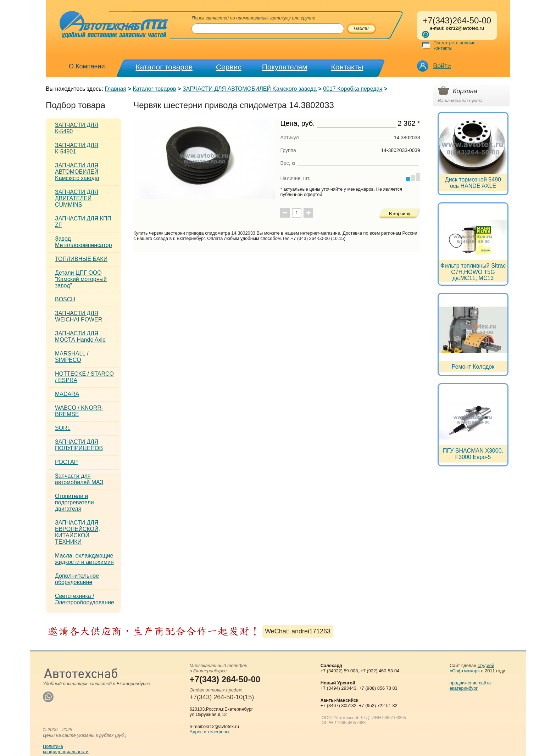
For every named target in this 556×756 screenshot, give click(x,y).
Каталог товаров (164, 67)
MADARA (67, 394)
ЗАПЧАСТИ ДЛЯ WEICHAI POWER (79, 316)
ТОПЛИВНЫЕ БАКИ (81, 259)
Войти (442, 66)
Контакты (347, 67)
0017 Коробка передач (353, 89)
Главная (115, 89)
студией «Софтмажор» (472, 668)
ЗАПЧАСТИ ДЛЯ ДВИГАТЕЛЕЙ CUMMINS (77, 198)
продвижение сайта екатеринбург (470, 685)
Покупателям (285, 67)
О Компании (87, 66)
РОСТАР (66, 462)
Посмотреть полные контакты (454, 45)
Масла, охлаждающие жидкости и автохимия (84, 559)
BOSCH (65, 299)
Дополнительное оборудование (77, 579)
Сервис (229, 67)
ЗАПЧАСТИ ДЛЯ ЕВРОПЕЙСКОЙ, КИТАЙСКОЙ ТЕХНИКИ (77, 532)
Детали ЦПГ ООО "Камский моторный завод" (81, 279)
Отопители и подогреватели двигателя (74, 502)
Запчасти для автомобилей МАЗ (79, 479)
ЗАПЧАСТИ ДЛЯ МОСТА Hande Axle (80, 337)
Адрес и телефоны (210, 732)
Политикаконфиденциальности (66, 749)
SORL (63, 428)
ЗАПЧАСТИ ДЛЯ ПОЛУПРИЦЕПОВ (79, 445)
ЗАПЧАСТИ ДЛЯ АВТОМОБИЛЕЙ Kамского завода (250, 89)
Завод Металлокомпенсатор (84, 242)
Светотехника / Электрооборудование (85, 599)
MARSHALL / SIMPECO (72, 357)
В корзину (399, 214)
